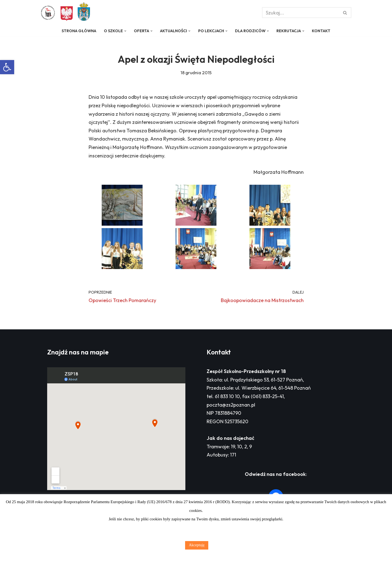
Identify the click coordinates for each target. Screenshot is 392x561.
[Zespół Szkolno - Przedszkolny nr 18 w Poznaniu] (49, 13)
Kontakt (321, 31)
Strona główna (79, 31)
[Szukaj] (301, 13)
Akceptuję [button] (197, 545)
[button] (7, 67)
